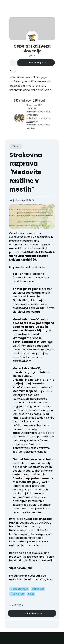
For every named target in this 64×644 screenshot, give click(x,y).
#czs (31, 594)
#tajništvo (17, 594)
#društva (38, 589)
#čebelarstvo (19, 589)
